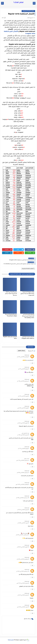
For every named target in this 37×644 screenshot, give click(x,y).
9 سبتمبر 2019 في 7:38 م (23, 381)
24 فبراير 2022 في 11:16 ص (23, 583)
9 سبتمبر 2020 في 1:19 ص (23, 461)
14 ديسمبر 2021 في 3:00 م (23, 571)
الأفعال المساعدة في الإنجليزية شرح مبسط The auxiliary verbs (28, 316)
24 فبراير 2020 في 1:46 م (23, 435)
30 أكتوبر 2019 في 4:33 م (23, 423)
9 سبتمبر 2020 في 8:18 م (23, 473)
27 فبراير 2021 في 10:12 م (23, 510)
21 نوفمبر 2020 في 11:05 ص (22, 485)
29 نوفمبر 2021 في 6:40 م (23, 559)
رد (32, 363)
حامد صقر (27, 459)
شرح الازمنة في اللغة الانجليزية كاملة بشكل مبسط (11, 294)
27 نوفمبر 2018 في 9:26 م (23, 357)
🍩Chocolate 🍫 (25, 534)
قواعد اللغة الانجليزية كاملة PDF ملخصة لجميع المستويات (27, 294)
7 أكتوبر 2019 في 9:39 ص (23, 408)
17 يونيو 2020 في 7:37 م (24, 449)
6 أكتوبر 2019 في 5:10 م (24, 396)
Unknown (27, 355)
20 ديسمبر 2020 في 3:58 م (23, 498)
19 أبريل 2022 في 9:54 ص (23, 607)
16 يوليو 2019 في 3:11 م (24, 369)
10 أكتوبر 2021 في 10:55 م (23, 547)
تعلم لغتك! (19, 3)
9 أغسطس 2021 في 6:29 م (23, 535)
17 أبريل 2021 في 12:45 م (23, 523)
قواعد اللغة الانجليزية (28, 11)
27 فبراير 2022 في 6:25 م (23, 595)
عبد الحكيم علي (25, 433)
